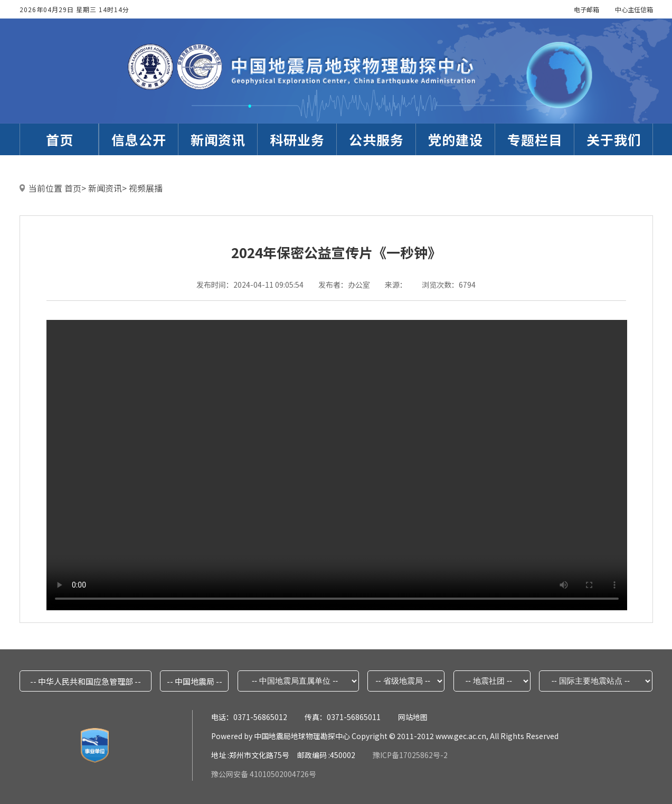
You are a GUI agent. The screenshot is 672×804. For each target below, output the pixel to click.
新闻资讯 (105, 188)
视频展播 (146, 188)
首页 (73, 188)
